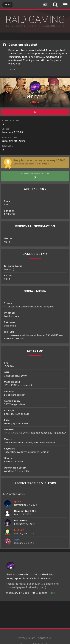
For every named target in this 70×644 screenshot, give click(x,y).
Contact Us (45, 638)
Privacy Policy (27, 638)
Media (47, 578)
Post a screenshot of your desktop (30, 574)
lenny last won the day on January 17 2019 (40, 160)
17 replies (40, 593)
